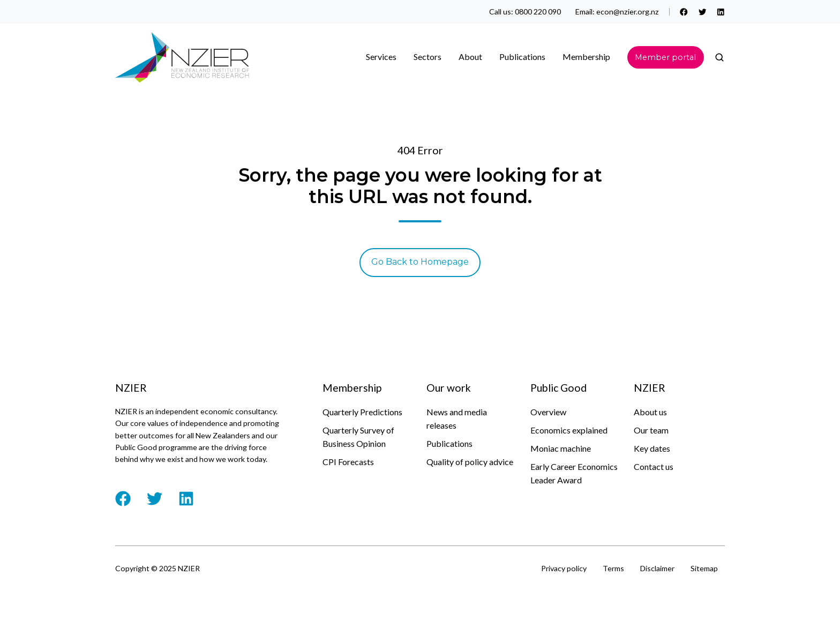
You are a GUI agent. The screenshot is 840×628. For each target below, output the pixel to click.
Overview (548, 412)
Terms (613, 568)
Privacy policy (564, 568)
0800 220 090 (538, 12)
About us (650, 412)
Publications (522, 57)
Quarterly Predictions (362, 412)
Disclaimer (657, 568)
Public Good (558, 388)
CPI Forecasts (348, 462)
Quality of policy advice (470, 462)
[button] (719, 57)
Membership (586, 57)
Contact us (654, 466)
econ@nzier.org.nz (628, 12)
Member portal (665, 57)
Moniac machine (561, 448)
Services (381, 57)
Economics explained (569, 430)
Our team (651, 430)
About (470, 57)
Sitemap (704, 568)
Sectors (427, 57)
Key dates (652, 448)
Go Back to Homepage (420, 262)
